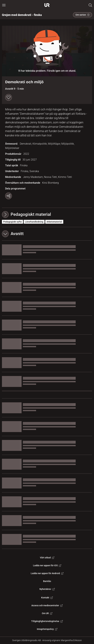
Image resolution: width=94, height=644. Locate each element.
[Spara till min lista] (9, 97)
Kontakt (47, 598)
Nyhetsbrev (47, 589)
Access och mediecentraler (47, 605)
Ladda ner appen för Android (47, 573)
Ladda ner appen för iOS (47, 565)
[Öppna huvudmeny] (4, 5)
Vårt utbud (47, 558)
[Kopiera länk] (9, 196)
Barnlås (47, 581)
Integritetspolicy (47, 629)
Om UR (47, 613)
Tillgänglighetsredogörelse (47, 621)
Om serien (82, 15)
